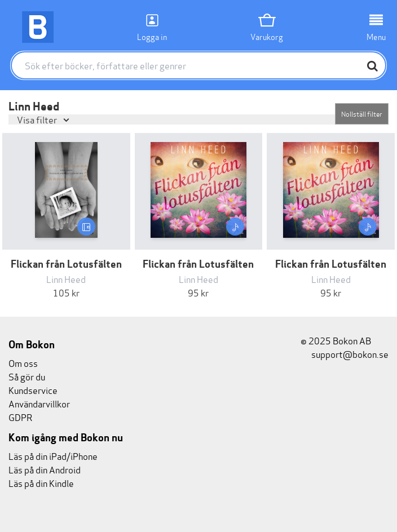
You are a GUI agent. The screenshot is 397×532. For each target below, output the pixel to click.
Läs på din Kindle (41, 483)
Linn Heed (66, 279)
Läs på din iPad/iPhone (53, 456)
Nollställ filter (362, 114)
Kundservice (33, 390)
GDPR (20, 417)
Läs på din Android (45, 469)
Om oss (23, 363)
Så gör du (27, 376)
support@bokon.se (345, 354)
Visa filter (38, 119)
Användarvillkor (39, 403)
